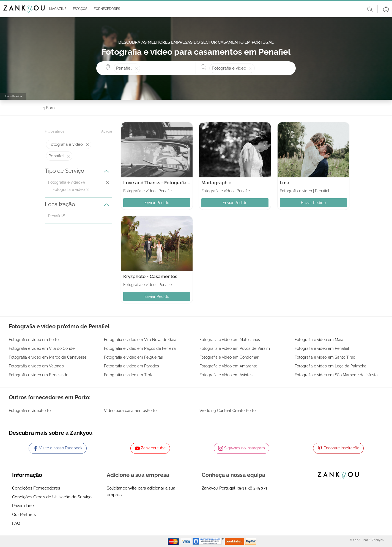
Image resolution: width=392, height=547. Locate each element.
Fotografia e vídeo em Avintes (226, 375)
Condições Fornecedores (36, 488)
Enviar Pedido (157, 203)
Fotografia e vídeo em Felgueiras (133, 357)
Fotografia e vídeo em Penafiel (322, 348)
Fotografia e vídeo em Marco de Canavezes (48, 357)
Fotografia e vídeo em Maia (319, 340)
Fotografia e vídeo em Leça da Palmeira (331, 366)
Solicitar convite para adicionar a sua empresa (141, 491)
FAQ (16, 523)
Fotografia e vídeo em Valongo (36, 366)
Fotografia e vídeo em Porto (34, 340)
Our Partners (24, 515)
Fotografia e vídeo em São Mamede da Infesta (336, 375)
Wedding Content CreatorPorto (227, 411)
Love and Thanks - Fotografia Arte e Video (169, 183)
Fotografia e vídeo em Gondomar (229, 357)
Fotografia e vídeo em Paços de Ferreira (140, 348)
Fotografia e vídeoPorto (30, 411)
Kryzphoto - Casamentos (150, 276)
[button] (57, 9)
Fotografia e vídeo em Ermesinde (39, 375)
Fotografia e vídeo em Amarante (228, 366)
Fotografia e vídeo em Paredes (131, 366)
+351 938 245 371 (252, 488)
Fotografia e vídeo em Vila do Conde (42, 348)
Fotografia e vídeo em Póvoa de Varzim (235, 348)
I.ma (285, 183)
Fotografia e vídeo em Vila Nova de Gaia (140, 340)
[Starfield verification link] (209, 541)
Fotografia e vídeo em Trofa (129, 375)
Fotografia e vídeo (69, 189)
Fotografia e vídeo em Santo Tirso (325, 357)
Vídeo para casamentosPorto (130, 411)
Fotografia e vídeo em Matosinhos (230, 340)
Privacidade (23, 506)
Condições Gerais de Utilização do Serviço (52, 497)
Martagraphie (216, 183)
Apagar (107, 131)
